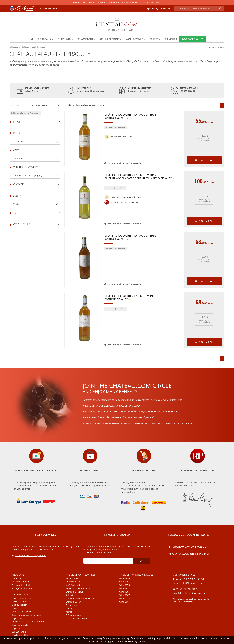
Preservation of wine (22, 585)
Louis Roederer (73, 582)
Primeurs (171, 39)
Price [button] (35, 122)
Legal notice (18, 618)
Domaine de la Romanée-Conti (81, 598)
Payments (17, 628)
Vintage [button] (35, 184)
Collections (17, 578)
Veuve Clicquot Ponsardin (78, 588)
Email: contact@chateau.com (187, 583)
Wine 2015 (124, 602)
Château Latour (73, 602)
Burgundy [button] (66, 39)
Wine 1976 (124, 585)
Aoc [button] (14, 150)
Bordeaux (16, 142)
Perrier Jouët (72, 578)
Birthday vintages (21, 582)
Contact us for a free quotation (29, 556)
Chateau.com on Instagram (189, 554)
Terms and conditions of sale (26, 615)
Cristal (69, 609)
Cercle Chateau (19, 602)
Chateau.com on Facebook (189, 546)
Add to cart (204, 160)
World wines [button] (135, 39)
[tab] (35, 122)
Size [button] (35, 213)
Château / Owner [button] (24, 167)
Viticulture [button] (35, 224)
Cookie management (22, 598)
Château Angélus (74, 615)
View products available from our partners (84, 105)
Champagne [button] (87, 39)
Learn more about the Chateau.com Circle (174, 423)
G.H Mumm (71, 605)
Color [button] (16, 196)
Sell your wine (19, 632)
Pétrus (69, 612)
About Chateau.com (22, 612)
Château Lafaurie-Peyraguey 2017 (139, 177)
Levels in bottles (20, 635)
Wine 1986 (124, 592)
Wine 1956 (124, 578)
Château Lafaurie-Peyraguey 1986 (130, 298)
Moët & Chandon (74, 585)
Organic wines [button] (192, 39)
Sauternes (17, 159)
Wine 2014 (124, 598)
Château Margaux (74, 592)
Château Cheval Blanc (76, 619)
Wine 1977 (124, 588)
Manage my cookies (135, 642)
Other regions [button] (111, 39)
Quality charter (19, 605)
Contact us (17, 608)
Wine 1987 (124, 595)
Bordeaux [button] (45, 39)
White (14, 204)
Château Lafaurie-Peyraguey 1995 (130, 116)
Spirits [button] (155, 39)
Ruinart (69, 595)
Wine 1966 (124, 582)
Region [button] (17, 133)
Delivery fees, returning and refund (30, 622)
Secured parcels (20, 625)
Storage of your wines (23, 588)
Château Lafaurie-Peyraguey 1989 (130, 237)
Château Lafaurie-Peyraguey (25, 113)
